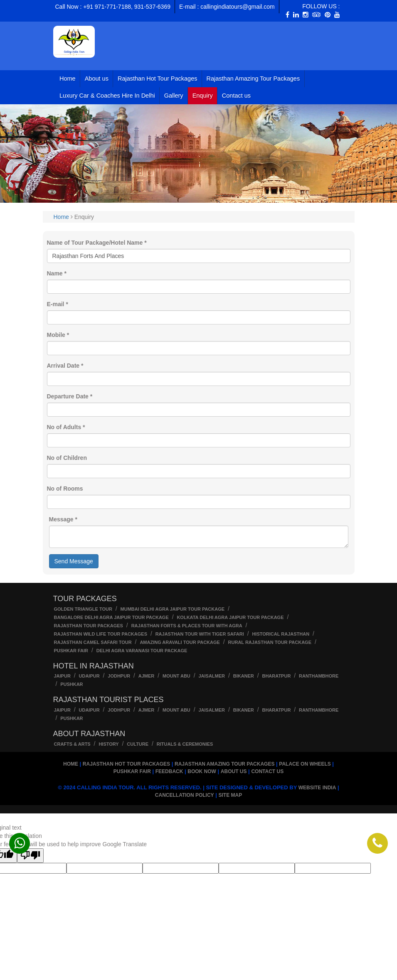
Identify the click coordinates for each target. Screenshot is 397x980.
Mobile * (58, 335)
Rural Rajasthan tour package (270, 642)
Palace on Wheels (305, 764)
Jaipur (62, 676)
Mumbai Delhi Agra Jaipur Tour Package (173, 609)
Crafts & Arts (72, 744)
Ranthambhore (319, 676)
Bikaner (244, 676)
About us (97, 79)
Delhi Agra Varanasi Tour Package (142, 651)
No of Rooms (65, 489)
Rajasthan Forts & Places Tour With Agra (187, 626)
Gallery (174, 96)
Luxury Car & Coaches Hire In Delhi (107, 96)
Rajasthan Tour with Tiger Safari (200, 634)
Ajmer (147, 676)
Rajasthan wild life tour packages (101, 634)
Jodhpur (119, 676)
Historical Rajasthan (281, 634)
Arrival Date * (65, 366)
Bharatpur (276, 676)
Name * (57, 273)
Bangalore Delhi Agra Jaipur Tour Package (111, 617)
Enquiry (203, 96)
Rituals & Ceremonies (185, 744)
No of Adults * (66, 427)
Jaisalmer (212, 676)
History (108, 744)
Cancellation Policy (185, 795)
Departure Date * (70, 396)
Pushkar (72, 684)
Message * (63, 519)
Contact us (236, 96)
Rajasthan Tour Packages (89, 626)
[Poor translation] (30, 856)
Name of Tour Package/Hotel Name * (97, 243)
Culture (138, 744)
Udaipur (89, 676)
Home (68, 79)
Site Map (230, 795)
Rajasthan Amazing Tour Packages (253, 79)
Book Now (202, 771)
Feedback (169, 771)
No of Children (67, 458)
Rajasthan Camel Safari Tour (93, 642)
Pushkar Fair (71, 651)
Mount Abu (176, 676)
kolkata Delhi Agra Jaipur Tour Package (230, 617)
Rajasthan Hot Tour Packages (158, 79)
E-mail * (58, 304)
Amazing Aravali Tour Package (180, 642)
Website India (317, 788)
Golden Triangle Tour (83, 609)
